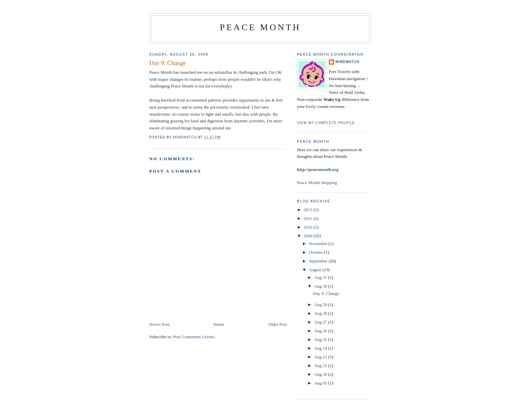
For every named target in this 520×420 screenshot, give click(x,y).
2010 (308, 227)
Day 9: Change (326, 293)
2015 (308, 210)
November (319, 244)
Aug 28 (321, 313)
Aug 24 (321, 348)
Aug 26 (321, 331)
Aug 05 (321, 383)
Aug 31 (321, 277)
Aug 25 (321, 339)
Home (219, 324)
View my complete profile (326, 123)
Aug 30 (321, 286)
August (316, 270)
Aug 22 (321, 366)
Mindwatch (347, 62)
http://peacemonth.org (318, 169)
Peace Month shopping (317, 183)
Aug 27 (321, 322)
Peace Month (260, 27)
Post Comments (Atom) (194, 337)
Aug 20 (321, 374)
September (319, 261)
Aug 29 (321, 305)
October (317, 252)
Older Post (278, 324)
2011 (308, 218)
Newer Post (159, 324)
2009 (308, 236)
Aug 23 (321, 357)
